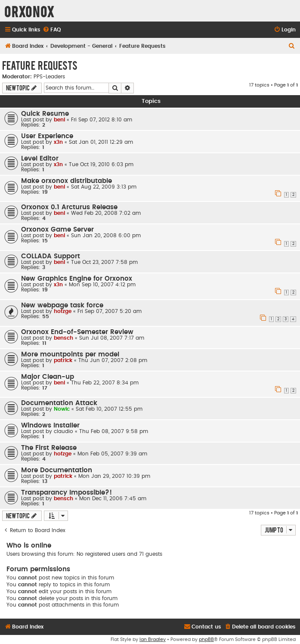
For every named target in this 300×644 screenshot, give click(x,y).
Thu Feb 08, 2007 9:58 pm (114, 431)
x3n (58, 142)
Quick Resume (45, 114)
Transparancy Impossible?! (66, 493)
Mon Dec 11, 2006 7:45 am (113, 498)
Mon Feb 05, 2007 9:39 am (112, 454)
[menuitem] (52, 30)
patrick (63, 360)
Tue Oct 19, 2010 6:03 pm (101, 164)
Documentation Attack (59, 403)
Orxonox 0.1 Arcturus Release (69, 207)
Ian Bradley (153, 639)
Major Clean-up (48, 377)
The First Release (49, 448)
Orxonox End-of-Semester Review (77, 332)
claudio (63, 431)
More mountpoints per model (70, 355)
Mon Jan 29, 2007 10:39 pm (114, 476)
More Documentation (57, 470)
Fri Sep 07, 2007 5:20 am (110, 311)
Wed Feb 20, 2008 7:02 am (106, 213)
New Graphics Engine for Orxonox (77, 279)
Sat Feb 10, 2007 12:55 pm (109, 409)
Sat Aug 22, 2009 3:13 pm (104, 187)
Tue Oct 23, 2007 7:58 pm (104, 262)
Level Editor (40, 159)
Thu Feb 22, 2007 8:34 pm (105, 383)
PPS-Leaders (49, 77)
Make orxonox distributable (66, 181)
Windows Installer (50, 426)
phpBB (206, 639)
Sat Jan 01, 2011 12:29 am (101, 142)
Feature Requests (40, 65)
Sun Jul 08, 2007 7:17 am (112, 338)
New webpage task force (62, 305)
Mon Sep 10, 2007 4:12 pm (102, 285)
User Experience (47, 136)
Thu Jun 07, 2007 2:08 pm (113, 360)
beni (59, 120)
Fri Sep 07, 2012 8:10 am (102, 120)
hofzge (63, 311)
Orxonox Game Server (57, 230)
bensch (63, 338)
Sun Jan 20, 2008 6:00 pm (106, 235)
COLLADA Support (51, 256)
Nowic (62, 409)
